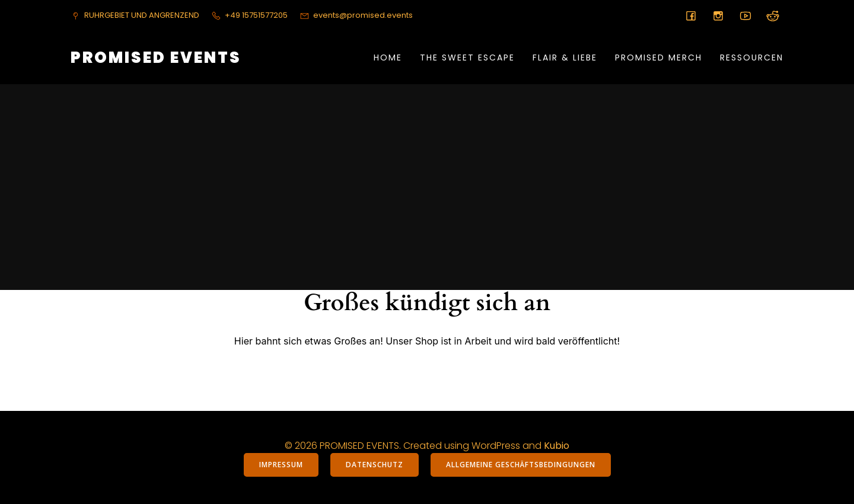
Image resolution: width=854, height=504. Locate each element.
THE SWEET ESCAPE (467, 58)
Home (388, 58)
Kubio (557, 446)
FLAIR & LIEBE (565, 58)
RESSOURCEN (752, 58)
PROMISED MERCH (659, 58)
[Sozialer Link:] (691, 15)
